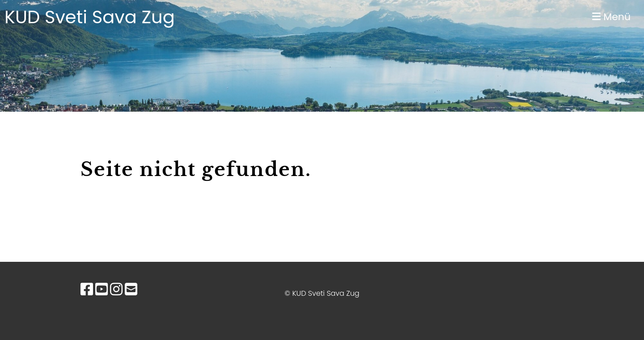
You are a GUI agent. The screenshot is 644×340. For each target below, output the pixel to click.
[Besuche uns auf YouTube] (102, 289)
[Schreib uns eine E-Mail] (131, 289)
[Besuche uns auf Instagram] (116, 289)
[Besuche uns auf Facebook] (87, 289)
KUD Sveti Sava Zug (90, 17)
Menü (611, 17)
